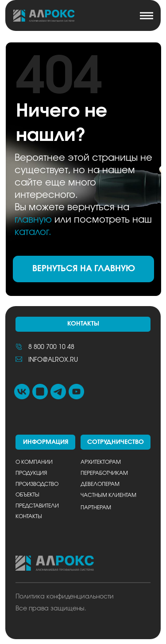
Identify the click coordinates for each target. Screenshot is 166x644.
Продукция (31, 473)
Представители (37, 506)
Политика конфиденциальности (65, 597)
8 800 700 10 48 (51, 347)
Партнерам (96, 508)
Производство (37, 484)
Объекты (27, 495)
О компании (34, 462)
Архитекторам (101, 462)
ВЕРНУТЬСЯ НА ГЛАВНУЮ (84, 269)
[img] (44, 16)
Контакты (29, 517)
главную (33, 220)
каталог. (33, 232)
